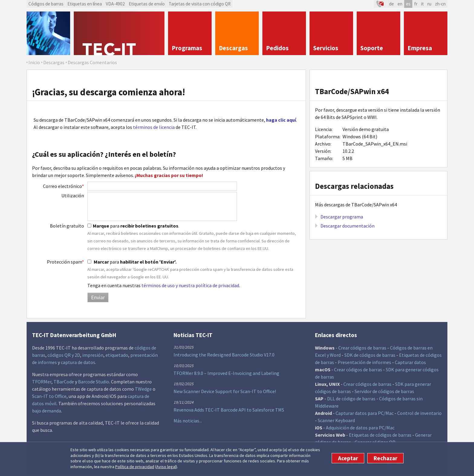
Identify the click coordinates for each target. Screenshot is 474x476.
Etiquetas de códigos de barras (380, 435)
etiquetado (117, 355)
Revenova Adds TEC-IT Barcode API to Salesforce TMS (229, 410)
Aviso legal (166, 467)
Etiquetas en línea (85, 4)
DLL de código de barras (351, 399)
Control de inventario (419, 413)
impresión (93, 355)
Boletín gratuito (67, 226)
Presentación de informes (364, 362)
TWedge (143, 389)
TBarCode (64, 382)
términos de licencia (154, 127)
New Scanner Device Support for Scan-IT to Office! (225, 391)
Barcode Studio (94, 382)
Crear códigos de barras (362, 348)
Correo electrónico (63, 186)
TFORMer (42, 382)
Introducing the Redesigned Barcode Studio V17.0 (224, 355)
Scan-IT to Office (49, 396)
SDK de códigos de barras (370, 355)
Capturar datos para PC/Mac (365, 413)
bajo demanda (47, 411)
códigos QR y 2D (64, 355)
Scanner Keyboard (336, 420)
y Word (334, 355)
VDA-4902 (115, 4)
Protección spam (65, 262)
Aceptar (348, 458)
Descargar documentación (347, 226)
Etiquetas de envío (147, 4)
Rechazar (385, 458)
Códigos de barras (46, 4)
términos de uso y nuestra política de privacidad (190, 285)
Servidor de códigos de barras (384, 391)
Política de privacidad (135, 467)
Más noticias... (188, 421)
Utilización (73, 195)
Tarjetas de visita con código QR (200, 4)
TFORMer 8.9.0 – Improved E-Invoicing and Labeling (226, 373)
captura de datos (78, 362)
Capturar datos (410, 362)
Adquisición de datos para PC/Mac (360, 428)
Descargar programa (342, 217)
